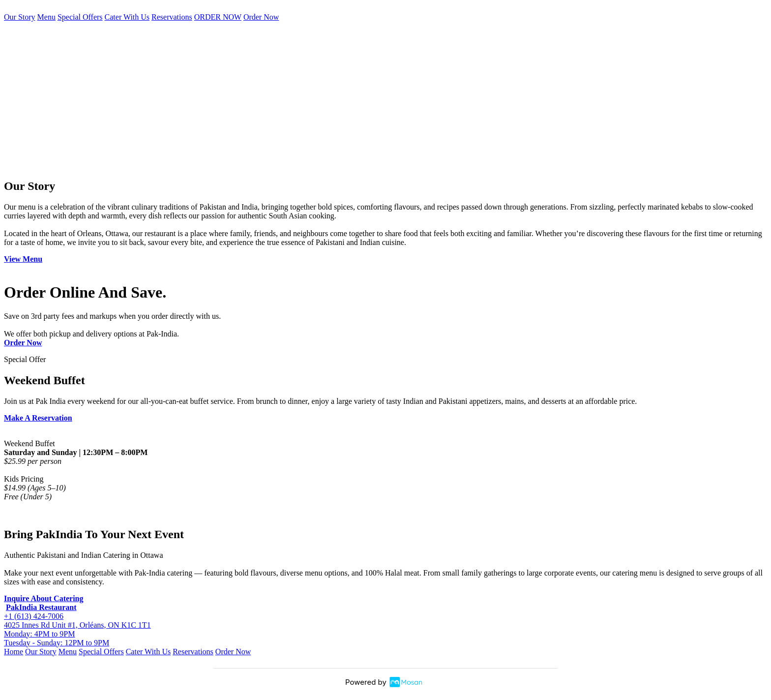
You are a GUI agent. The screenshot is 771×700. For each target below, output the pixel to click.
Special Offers (80, 17)
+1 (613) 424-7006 (34, 616)
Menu (46, 17)
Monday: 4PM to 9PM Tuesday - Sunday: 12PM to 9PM (57, 638)
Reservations (172, 17)
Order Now (261, 17)
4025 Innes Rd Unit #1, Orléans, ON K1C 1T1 (77, 625)
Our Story (20, 17)
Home (14, 652)
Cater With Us (127, 17)
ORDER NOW (218, 17)
